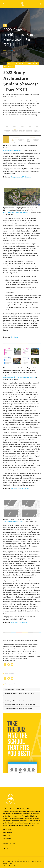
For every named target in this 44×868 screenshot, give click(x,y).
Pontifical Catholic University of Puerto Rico (17, 212)
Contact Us (7, 841)
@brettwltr (14, 489)
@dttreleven (15, 623)
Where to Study (8, 830)
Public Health (33, 654)
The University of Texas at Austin (14, 522)
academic (13, 647)
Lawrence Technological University (27, 651)
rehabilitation (7, 656)
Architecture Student (22, 647)
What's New (7, 835)
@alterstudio (23, 623)
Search (3, 4)
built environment (19, 649)
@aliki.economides (23, 489)
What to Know (8, 832)
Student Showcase (30, 94)
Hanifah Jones (13, 97)
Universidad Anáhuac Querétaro (13, 150)
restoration (14, 656)
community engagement (32, 649)
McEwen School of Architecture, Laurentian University (20, 377)
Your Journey (7, 838)
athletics (11, 649)
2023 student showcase (14, 644)
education (13, 651)
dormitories (7, 651)
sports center (22, 656)
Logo (22, 4)
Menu (41, 4)
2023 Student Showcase (18, 94)
